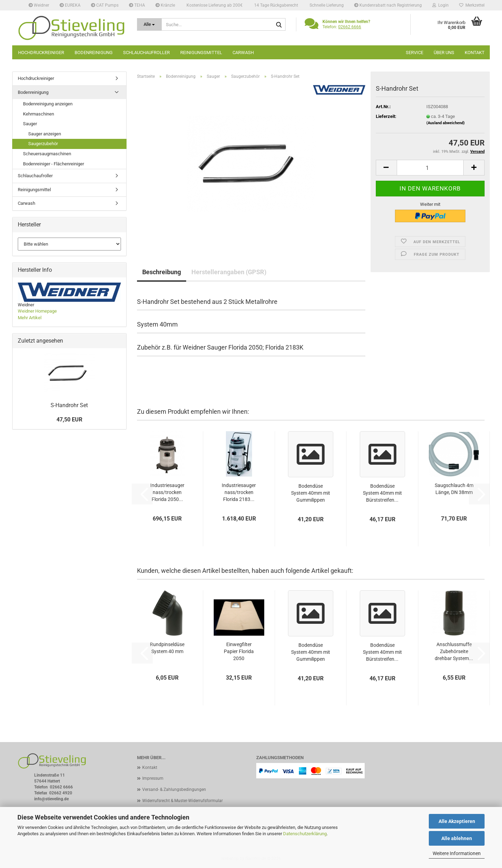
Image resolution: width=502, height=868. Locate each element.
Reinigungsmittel (201, 53)
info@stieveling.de (51, 799)
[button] (386, 168)
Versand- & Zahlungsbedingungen (174, 790)
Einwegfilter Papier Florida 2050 (239, 651)
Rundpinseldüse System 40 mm (167, 648)
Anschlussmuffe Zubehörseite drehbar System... (454, 651)
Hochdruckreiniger (41, 53)
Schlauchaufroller (146, 53)
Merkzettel (472, 5)
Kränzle (165, 5)
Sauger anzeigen (45, 134)
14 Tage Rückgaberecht (276, 5)
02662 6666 (350, 27)
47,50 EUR (69, 420)
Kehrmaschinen (39, 114)
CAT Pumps (105, 5)
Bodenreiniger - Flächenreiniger (54, 164)
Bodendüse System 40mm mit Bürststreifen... (382, 493)
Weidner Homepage (37, 311)
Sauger (30, 124)
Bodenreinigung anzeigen (48, 104)
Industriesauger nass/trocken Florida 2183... (239, 492)
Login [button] (440, 5)
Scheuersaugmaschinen (47, 154)
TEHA (137, 5)
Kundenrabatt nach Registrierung (388, 5)
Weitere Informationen (457, 853)
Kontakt (475, 53)
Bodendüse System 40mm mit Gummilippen (311, 493)
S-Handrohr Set (69, 405)
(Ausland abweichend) (446, 123)
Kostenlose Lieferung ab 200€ (214, 5)
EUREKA (70, 5)
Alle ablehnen (457, 838)
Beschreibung (162, 272)
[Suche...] (150, 24)
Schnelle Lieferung (326, 5)
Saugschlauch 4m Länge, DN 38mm (454, 489)
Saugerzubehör (43, 144)
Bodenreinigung (94, 53)
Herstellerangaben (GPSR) (229, 272)
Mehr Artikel (30, 318)
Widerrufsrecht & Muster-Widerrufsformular (182, 801)
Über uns (444, 53)
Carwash (243, 53)
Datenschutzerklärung (305, 834)
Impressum (153, 778)
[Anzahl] (430, 168)
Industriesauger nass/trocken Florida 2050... (167, 492)
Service (414, 53)
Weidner (39, 5)
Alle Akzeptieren (457, 821)
